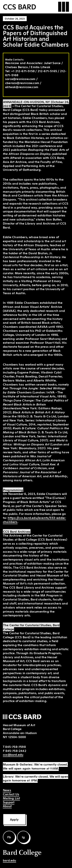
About (7, 806)
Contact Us (11, 794)
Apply (14, 819)
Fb (9, 837)
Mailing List (11, 798)
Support (9, 802)
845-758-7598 (15, 747)
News (7, 790)
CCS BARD (19, 6)
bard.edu (10, 860)
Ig (23, 837)
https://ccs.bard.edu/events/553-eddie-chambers (34, 520)
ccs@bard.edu (13, 754)
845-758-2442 (16, 751)
